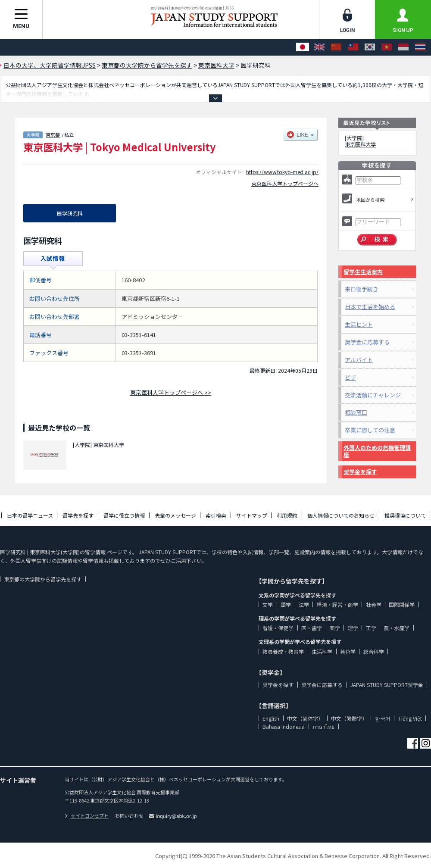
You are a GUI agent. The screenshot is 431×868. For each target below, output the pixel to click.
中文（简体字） (305, 718)
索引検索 (216, 515)
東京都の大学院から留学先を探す (43, 579)
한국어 (383, 718)
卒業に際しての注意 (370, 430)
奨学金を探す (360, 472)
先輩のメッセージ (175, 515)
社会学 (374, 604)
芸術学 (348, 651)
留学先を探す (78, 515)
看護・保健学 (278, 628)
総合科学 (374, 651)
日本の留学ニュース (30, 515)
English (271, 718)
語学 (286, 604)
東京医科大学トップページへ (285, 183)
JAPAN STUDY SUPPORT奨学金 (387, 685)
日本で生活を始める (370, 307)
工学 (371, 628)
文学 (268, 604)
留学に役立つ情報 (124, 515)
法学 (304, 604)
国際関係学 (402, 604)
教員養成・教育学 (283, 651)
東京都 (53, 134)
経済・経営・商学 (337, 604)
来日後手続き (362, 289)
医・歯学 (312, 628)
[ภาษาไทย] (420, 47)
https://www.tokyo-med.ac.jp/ (282, 172)
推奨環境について (405, 515)
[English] (319, 47)
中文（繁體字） (349, 718)
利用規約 (287, 515)
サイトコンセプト (87, 815)
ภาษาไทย (323, 726)
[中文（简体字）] (336, 47)
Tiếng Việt (410, 718)
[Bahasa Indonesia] (403, 47)
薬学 (335, 628)
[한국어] (370, 47)
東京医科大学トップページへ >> (171, 392)
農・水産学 (397, 628)
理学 (353, 628)
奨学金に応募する (367, 342)
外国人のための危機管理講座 (377, 451)
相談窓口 (356, 412)
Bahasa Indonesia (284, 726)
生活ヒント (359, 324)
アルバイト (359, 360)
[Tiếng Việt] (387, 47)
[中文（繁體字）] (353, 47)
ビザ (350, 377)
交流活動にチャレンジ (373, 395)
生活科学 (322, 651)
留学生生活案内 (363, 272)
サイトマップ (252, 515)
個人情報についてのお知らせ (341, 515)
